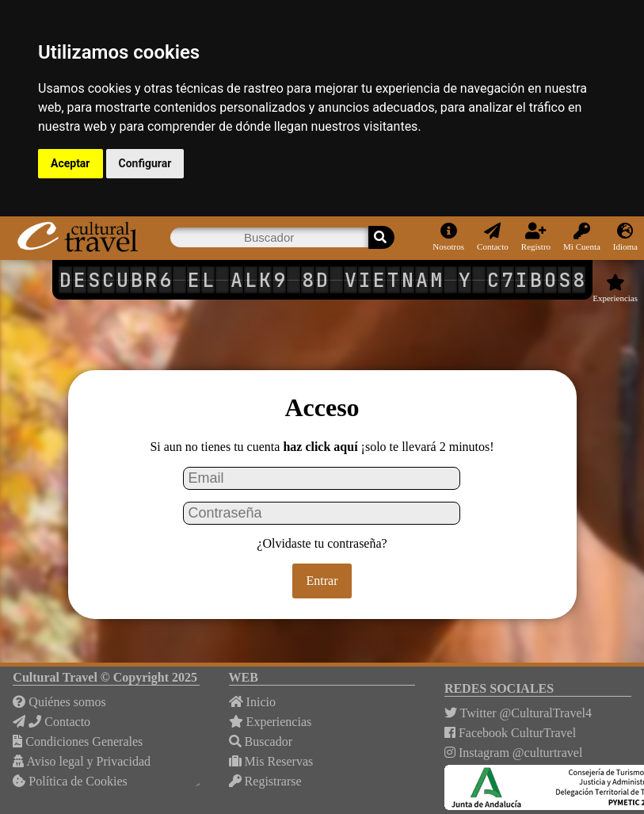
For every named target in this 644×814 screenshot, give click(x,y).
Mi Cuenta (582, 237)
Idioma (625, 237)
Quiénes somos (59, 702)
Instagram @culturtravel (513, 753)
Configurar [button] (145, 163)
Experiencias (615, 289)
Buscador (261, 741)
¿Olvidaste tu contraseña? (322, 543)
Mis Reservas (271, 761)
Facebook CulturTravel (510, 733)
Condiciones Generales (78, 741)
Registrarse (265, 781)
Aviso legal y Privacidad (82, 761)
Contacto (493, 237)
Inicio (252, 702)
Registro (536, 237)
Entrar (322, 581)
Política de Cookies (70, 781)
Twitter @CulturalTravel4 (518, 713)
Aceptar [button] (70, 163)
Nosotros (448, 237)
